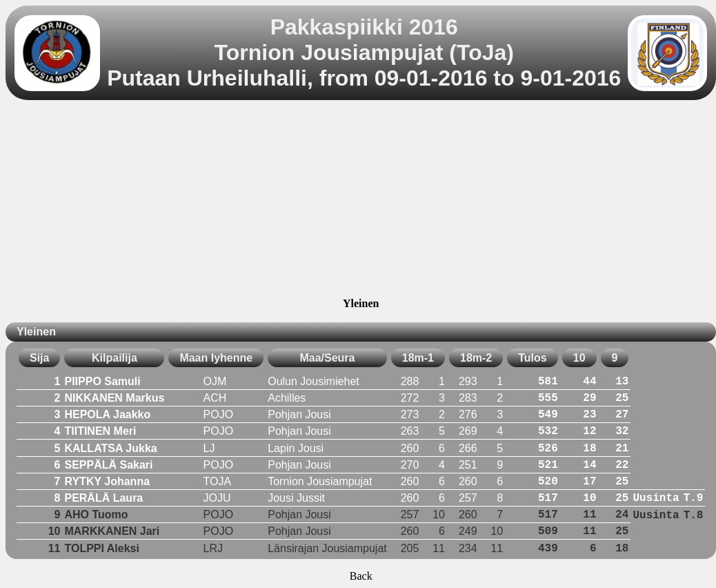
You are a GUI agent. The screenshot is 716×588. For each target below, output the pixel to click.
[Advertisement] (361, 201)
